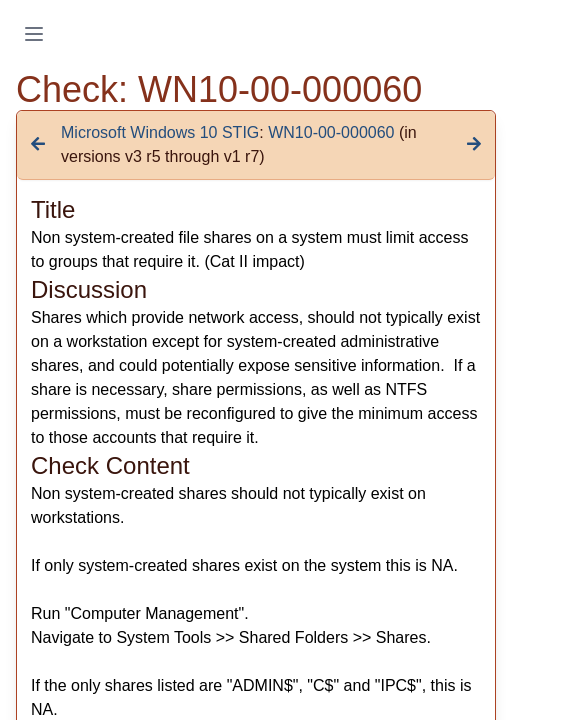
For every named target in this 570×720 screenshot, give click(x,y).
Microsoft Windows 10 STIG (160, 132)
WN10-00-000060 (331, 132)
